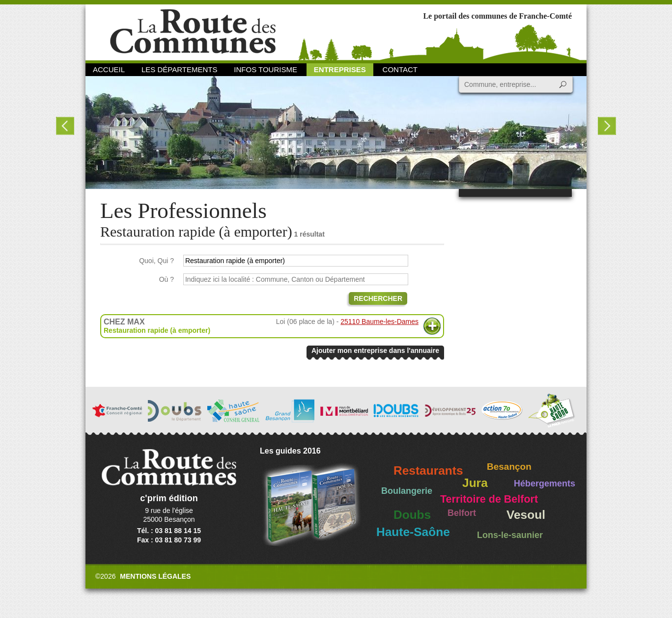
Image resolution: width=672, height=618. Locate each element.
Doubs (412, 515)
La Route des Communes (193, 32)
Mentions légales (155, 576)
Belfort (462, 513)
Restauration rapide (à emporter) (157, 330)
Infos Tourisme (266, 69)
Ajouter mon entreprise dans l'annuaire (375, 350)
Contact (400, 69)
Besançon (509, 467)
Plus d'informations (432, 326)
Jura (475, 483)
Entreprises (340, 69)
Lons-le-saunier (510, 535)
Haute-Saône (413, 532)
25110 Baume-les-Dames (379, 322)
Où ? (167, 279)
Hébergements (545, 484)
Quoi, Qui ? (156, 261)
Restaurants (428, 470)
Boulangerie (407, 491)
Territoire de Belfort (489, 499)
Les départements (179, 69)
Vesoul (526, 515)
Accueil (109, 69)
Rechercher (378, 298)
